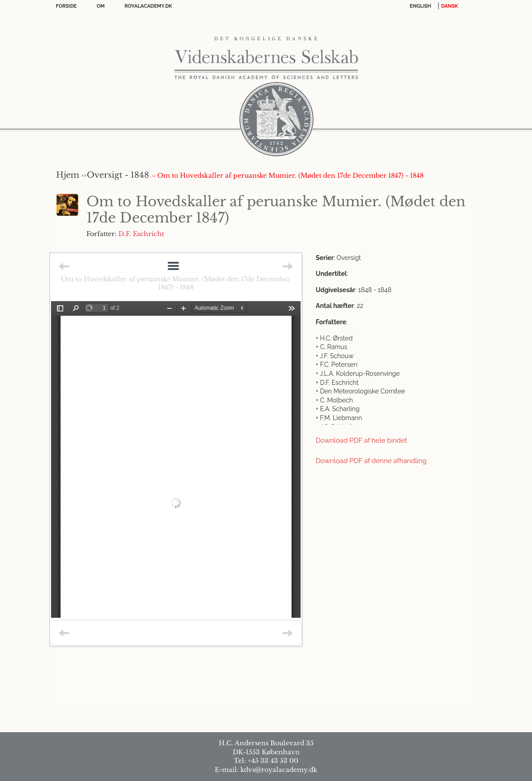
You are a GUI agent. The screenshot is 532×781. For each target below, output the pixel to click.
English (421, 6)
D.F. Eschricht (141, 234)
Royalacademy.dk (148, 6)
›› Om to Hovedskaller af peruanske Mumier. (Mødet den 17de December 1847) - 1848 (288, 175)
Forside (66, 6)
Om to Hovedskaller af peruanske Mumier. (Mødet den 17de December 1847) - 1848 (176, 283)
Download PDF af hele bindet (362, 440)
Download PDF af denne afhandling (371, 461)
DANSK (450, 6)
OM (101, 6)
